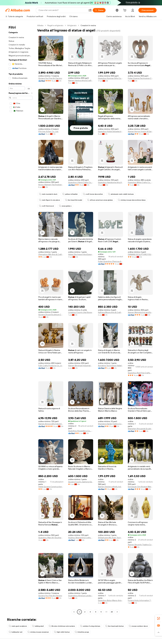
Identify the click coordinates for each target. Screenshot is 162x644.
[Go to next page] (117, 612)
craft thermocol (46, 206)
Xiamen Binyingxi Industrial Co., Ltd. (81, 366)
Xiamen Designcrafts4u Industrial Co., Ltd (110, 487)
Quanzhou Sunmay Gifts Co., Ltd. (110, 78)
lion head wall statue (114, 626)
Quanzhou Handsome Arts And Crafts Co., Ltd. (110, 182)
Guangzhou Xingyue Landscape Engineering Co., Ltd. (81, 596)
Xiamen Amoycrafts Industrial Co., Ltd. (51, 424)
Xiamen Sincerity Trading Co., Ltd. (140, 545)
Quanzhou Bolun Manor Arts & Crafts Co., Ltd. (110, 600)
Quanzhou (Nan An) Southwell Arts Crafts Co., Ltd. (51, 538)
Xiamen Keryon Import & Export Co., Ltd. (140, 131)
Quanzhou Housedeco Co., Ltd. (81, 431)
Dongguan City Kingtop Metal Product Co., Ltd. (140, 487)
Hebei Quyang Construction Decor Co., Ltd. (51, 487)
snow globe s (65, 206)
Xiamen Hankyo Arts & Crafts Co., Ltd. (81, 80)
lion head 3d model (74, 200)
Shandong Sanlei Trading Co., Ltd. (110, 424)
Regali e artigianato (55, 25)
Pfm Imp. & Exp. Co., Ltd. (48, 131)
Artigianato (72, 25)
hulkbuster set (16, 632)
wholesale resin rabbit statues (121, 194)
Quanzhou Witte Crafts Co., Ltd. (140, 182)
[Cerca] (99, 10)
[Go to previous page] (74, 612)
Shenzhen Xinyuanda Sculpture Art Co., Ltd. (140, 429)
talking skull (38, 626)
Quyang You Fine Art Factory (50, 78)
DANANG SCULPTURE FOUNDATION (140, 254)
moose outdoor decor (138, 626)
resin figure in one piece (49, 200)
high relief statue (62, 632)
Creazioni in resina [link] (88, 25)
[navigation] (21, 319)
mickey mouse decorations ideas (132, 200)
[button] (90, 10)
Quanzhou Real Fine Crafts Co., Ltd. (140, 373)
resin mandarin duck (48, 194)
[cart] (125, 11)
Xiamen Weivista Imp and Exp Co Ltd (140, 312)
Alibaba (40, 25)
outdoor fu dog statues (90, 626)
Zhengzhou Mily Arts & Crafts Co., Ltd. (51, 254)
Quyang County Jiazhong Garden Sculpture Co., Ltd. (81, 482)
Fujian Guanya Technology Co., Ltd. (140, 78)
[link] (158, 618)
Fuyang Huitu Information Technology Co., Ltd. (140, 600)
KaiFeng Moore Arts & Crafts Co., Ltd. (110, 312)
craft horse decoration (93, 194)
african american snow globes (100, 200)
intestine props (82, 632)
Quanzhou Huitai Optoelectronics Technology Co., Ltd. (110, 131)
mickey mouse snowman (38, 632)
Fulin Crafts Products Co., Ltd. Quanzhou (51, 366)
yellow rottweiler (70, 194)
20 (112, 612)
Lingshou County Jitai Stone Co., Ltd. (81, 312)
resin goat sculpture (18, 626)
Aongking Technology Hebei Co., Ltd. (110, 366)
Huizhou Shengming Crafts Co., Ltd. (81, 538)
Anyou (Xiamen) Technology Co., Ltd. (51, 185)
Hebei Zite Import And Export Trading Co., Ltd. (81, 254)
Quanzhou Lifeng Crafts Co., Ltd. (81, 182)
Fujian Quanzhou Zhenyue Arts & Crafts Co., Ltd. (110, 261)
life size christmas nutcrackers (62, 626)
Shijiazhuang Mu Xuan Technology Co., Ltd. (110, 538)
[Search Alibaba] (62, 10)
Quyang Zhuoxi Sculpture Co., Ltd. (51, 315)
